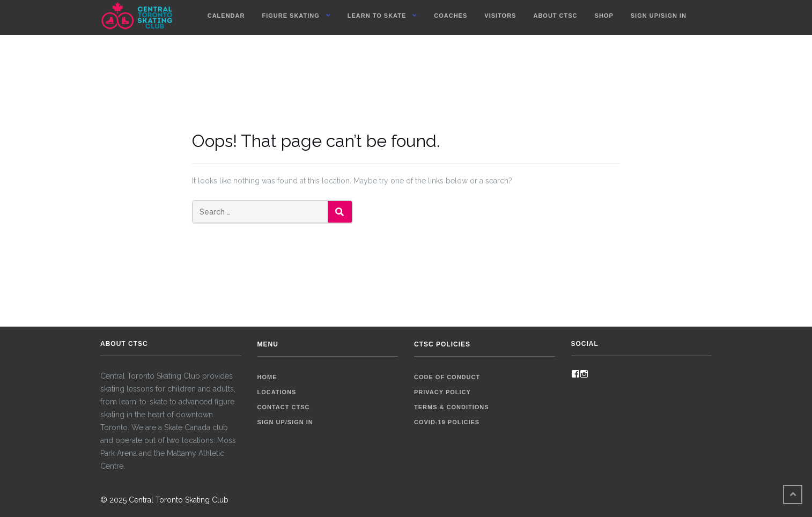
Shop (604, 16)
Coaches (451, 16)
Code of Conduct (447, 377)
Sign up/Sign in (659, 16)
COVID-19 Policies (447, 422)
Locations (277, 392)
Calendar (226, 16)
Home (267, 377)
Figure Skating (290, 16)
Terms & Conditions (452, 407)
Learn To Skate (377, 16)
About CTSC (555, 16)
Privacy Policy (442, 392)
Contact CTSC (284, 407)
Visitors (500, 16)
